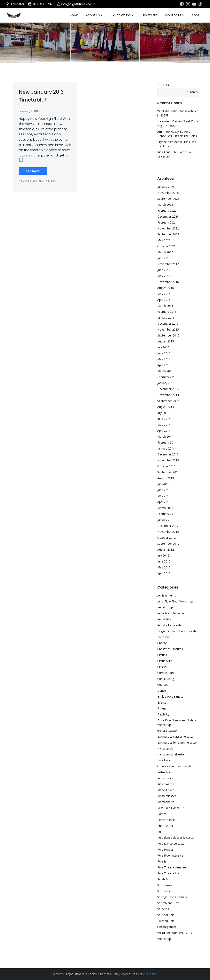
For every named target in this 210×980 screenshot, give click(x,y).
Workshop (164, 939)
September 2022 (168, 234)
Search (163, 85)
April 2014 (164, 431)
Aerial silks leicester (170, 625)
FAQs (196, 15)
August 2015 (166, 341)
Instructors (164, 772)
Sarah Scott (165, 879)
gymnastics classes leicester (176, 736)
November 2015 (168, 329)
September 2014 (168, 401)
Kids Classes (165, 784)
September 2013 (168, 472)
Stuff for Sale (166, 915)
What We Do (123, 15)
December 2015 (168, 323)
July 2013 (163, 484)
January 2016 (166, 318)
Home (74, 15)
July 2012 (163, 555)
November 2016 (168, 282)
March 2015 (165, 371)
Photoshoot (165, 826)
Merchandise (166, 802)
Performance (166, 820)
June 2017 (164, 270)
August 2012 (166, 549)
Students (163, 909)
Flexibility (163, 714)
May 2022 (164, 240)
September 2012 (168, 544)
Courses (163, 685)
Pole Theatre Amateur (172, 867)
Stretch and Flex (168, 903)
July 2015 (163, 347)
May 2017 (164, 276)
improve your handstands (174, 766)
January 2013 (166, 520)
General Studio (45, 181)
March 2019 (165, 252)
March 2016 (165, 306)
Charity (162, 643)
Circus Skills (165, 661)
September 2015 (168, 335)
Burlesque (164, 637)
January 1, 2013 (29, 111)
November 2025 (168, 193)
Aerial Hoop (165, 607)
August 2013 (166, 478)
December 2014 (168, 389)
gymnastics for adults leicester (177, 742)
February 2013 (167, 514)
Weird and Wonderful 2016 (175, 933)
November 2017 (168, 264)
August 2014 (166, 407)
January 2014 (166, 448)
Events (162, 702)
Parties (162, 814)
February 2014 (167, 442)
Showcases (165, 885)
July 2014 (163, 413)
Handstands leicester (171, 754)
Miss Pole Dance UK (171, 808)
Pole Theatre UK (168, 873)
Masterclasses (167, 796)
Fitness (162, 708)
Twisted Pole (166, 921)
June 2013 (164, 490)
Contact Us (174, 15)
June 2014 (164, 419)
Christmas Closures (170, 649)
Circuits (162, 655)
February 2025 (167, 210)
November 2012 (168, 532)
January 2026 (166, 187)
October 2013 (166, 466)
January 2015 (166, 383)
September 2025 (168, 199)
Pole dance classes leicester (176, 838)
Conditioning (166, 679)
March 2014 (165, 436)
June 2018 (164, 258)
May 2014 (164, 425)
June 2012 (164, 561)
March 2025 (165, 205)
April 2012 (164, 573)
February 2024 (167, 222)
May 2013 (164, 496)
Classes (25, 181)
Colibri (152, 974)
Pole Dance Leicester (171, 844)
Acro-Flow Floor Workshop (175, 601)
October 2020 (166, 246)
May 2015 (164, 359)
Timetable (150, 15)
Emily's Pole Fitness (170, 696)
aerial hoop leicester (171, 613)
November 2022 (168, 228)
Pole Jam (163, 861)
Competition (165, 673)
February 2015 (167, 377)
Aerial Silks (164, 619)
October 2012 (166, 538)
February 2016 (167, 312)
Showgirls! (164, 891)
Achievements (167, 595)
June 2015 (164, 353)
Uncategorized (167, 927)
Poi (159, 832)
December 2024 (168, 216)
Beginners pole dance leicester (178, 631)
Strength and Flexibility (172, 897)
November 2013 (168, 460)
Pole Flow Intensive (170, 855)
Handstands (165, 748)
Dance (162, 691)
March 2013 (165, 508)
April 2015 (164, 365)
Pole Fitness (165, 849)
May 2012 (164, 567)
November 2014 (168, 395)
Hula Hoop (164, 760)
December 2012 (168, 526)
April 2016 (164, 300)
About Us (95, 15)
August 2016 (166, 288)
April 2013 (164, 502)
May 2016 (164, 294)
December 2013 (168, 454)
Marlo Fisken (166, 790)
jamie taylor (165, 778)
